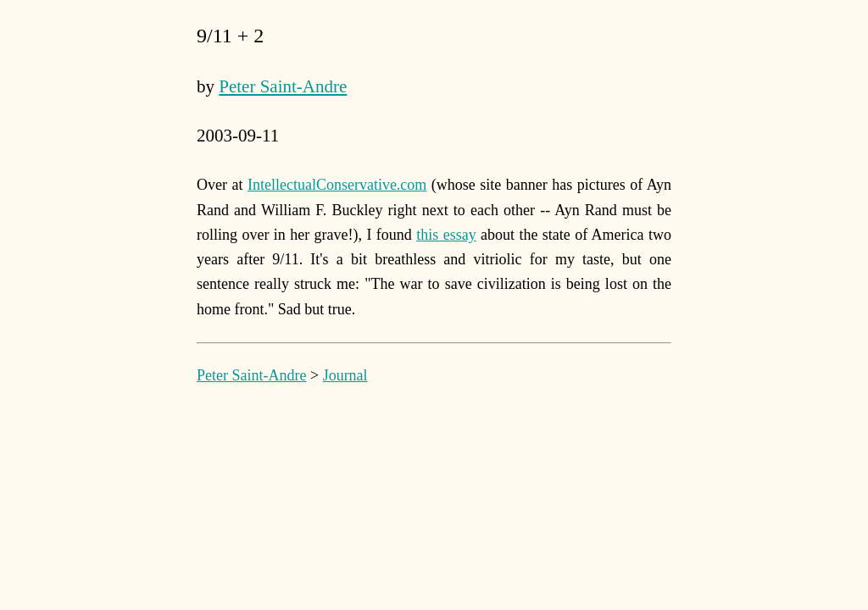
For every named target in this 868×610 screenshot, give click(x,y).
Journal (345, 375)
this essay (446, 235)
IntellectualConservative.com (337, 185)
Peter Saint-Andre (283, 86)
